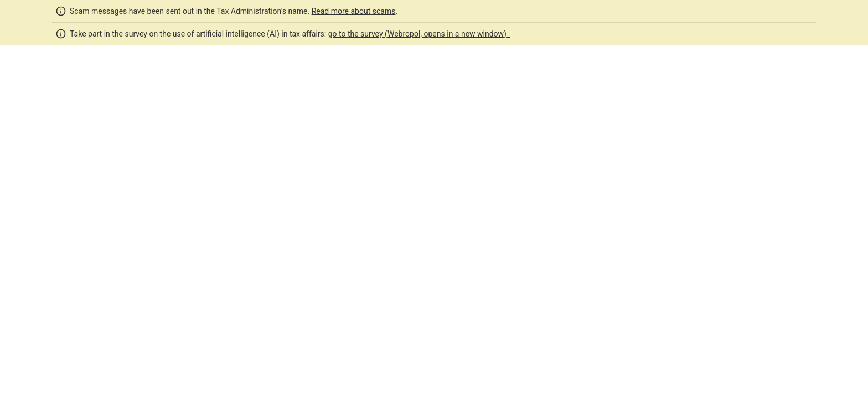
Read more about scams (354, 11)
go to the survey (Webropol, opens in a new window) (419, 34)
